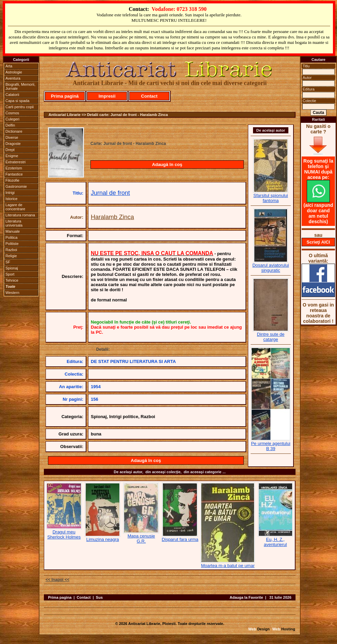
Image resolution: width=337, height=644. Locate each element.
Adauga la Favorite (246, 597)
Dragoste (13, 144)
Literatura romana (20, 215)
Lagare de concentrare (15, 207)
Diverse (12, 137)
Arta (9, 66)
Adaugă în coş (167, 164)
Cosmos (12, 113)
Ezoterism (14, 168)
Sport (10, 274)
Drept (10, 150)
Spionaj (12, 268)
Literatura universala (14, 223)
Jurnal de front (110, 193)
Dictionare (14, 131)
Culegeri (12, 119)
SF (8, 262)
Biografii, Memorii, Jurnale (20, 86)
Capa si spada (17, 101)
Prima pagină (65, 96)
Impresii (107, 96)
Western (12, 293)
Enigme (12, 156)
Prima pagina (60, 597)
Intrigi (10, 193)
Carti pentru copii (20, 107)
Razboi (11, 250)
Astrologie (14, 72)
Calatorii (12, 95)
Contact (149, 96)
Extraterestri (15, 162)
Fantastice (14, 174)
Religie (11, 256)
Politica (11, 237)
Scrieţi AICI (318, 242)
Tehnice (12, 280)
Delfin (10, 125)
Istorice (11, 199)
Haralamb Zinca (112, 217)
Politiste (12, 244)
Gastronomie (16, 186)
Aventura (13, 78)
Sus (99, 597)
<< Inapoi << (57, 580)
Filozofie (12, 180)
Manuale (13, 231)
